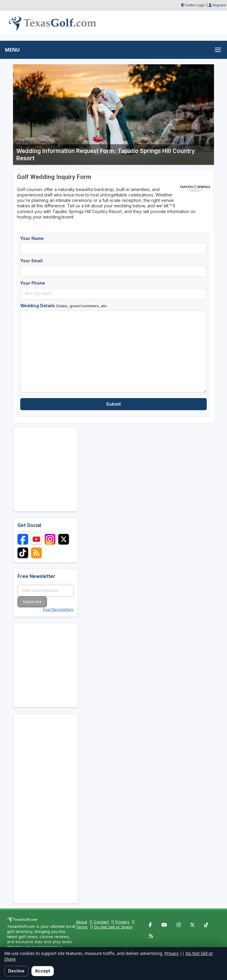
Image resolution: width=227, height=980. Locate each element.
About (81, 922)
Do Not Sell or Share (113, 927)
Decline (16, 971)
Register (219, 5)
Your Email (31, 261)
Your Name (32, 238)
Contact (101, 922)
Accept (43, 971)
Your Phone (33, 283)
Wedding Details (64, 306)
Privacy (122, 922)
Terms (82, 927)
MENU (12, 50)
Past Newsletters (58, 610)
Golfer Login (195, 5)
